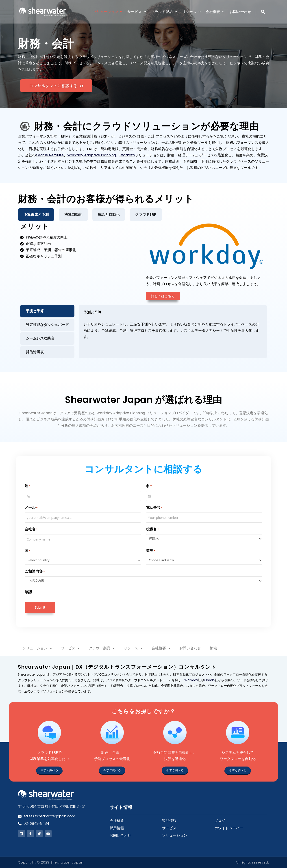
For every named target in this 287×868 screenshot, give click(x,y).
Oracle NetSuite (50, 155)
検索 (213, 648)
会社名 (31, 529)
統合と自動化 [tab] (109, 214)
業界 (151, 551)
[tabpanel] (143, 291)
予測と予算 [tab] (35, 311)
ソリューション (108, 12)
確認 (28, 592)
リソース (192, 12)
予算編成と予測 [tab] (36, 214)
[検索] (264, 21)
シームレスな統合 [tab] (40, 338)
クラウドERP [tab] (146, 214)
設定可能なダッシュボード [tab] (47, 325)
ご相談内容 (35, 572)
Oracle (210, 680)
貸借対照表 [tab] (35, 352)
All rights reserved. (252, 862)
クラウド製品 (164, 12)
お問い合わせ (240, 12)
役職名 (152, 529)
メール (31, 508)
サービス (137, 12)
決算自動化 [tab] (73, 214)
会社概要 (215, 12)
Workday (191, 680)
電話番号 (154, 508)
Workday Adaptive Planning (92, 155)
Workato (127, 155)
